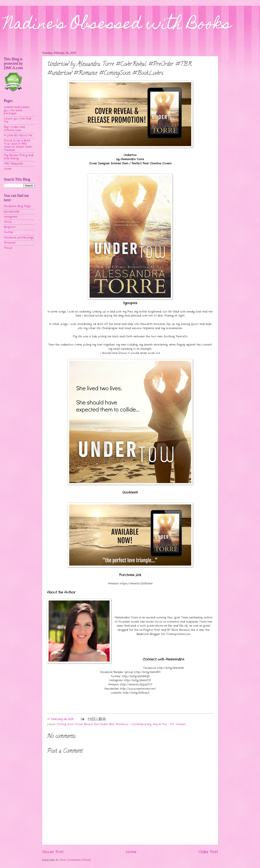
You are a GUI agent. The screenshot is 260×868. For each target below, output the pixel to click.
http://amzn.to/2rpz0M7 (136, 685)
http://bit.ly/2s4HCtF (137, 680)
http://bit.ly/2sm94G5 (136, 676)
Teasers (181, 724)
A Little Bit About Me (18, 135)
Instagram (10, 217)
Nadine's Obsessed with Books (118, 25)
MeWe (8, 248)
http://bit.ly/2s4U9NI (147, 672)
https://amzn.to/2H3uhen (136, 584)
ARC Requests (13, 164)
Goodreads (12, 212)
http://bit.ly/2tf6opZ (136, 693)
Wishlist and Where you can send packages (16, 110)
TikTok (8, 222)
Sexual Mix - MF (163, 724)
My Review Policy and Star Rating (19, 157)
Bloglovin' (10, 227)
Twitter (9, 232)
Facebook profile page (19, 238)
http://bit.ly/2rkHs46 (171, 668)
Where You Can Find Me (17, 120)
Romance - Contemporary (134, 724)
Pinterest (10, 243)
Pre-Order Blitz (104, 724)
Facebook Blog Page (17, 206)
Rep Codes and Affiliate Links (14, 129)
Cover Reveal (84, 724)
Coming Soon (65, 724)
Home (131, 852)
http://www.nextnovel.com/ (138, 689)
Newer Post (53, 852)
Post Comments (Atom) (75, 860)
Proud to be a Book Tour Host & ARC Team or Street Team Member (18, 145)
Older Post (208, 852)
